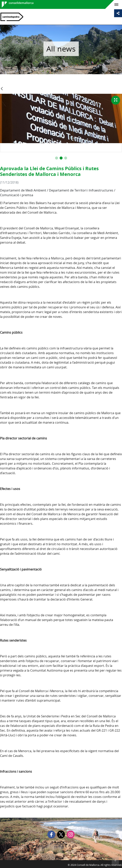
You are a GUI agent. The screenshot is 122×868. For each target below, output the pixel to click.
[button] (57, 158)
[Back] (2, 89)
